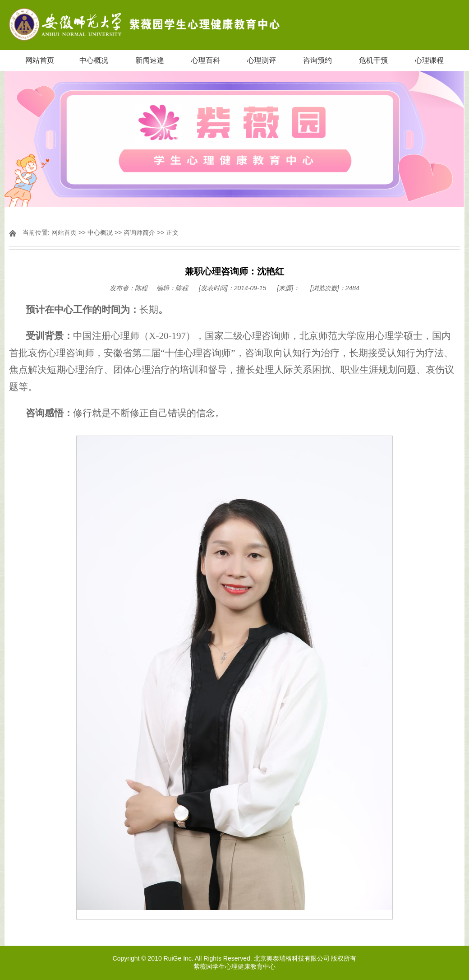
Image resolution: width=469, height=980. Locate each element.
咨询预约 (317, 60)
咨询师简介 (139, 232)
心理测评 (262, 60)
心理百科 (206, 60)
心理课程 (429, 60)
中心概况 (94, 60)
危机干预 (373, 60)
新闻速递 (150, 60)
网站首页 (40, 60)
